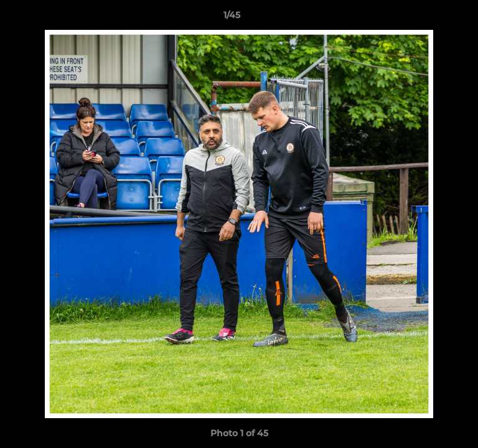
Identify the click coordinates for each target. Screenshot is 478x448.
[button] (433, 18)
